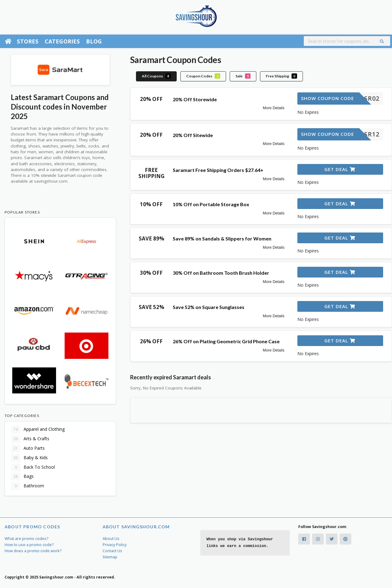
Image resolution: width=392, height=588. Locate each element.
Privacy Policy (115, 545)
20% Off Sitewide (193, 135)
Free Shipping (281, 76)
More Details (274, 108)
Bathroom (28, 486)
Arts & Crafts (30, 439)
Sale (243, 76)
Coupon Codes (203, 76)
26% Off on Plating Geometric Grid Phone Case (226, 341)
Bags (22, 477)
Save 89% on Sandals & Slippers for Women (222, 238)
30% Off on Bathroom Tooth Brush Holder (221, 273)
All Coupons (156, 76)
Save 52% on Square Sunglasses (209, 307)
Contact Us (112, 551)
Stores (28, 41)
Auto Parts (28, 448)
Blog (94, 41)
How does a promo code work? (33, 551)
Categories (62, 41)
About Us (111, 539)
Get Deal (340, 169)
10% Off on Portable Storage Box (211, 204)
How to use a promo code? (29, 545)
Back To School (33, 467)
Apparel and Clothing (38, 430)
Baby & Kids (29, 458)
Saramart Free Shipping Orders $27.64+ (218, 170)
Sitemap (110, 557)
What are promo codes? (27, 539)
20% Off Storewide (195, 99)
